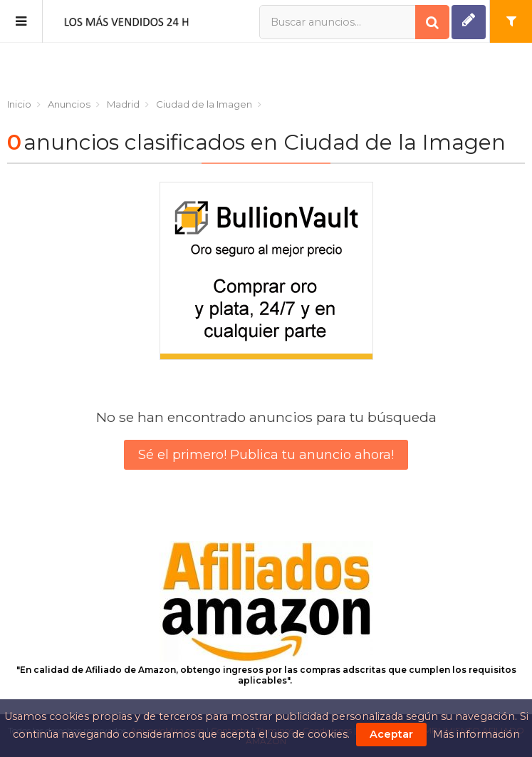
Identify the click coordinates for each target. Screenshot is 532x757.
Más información (476, 734)
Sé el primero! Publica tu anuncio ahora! (266, 455)
